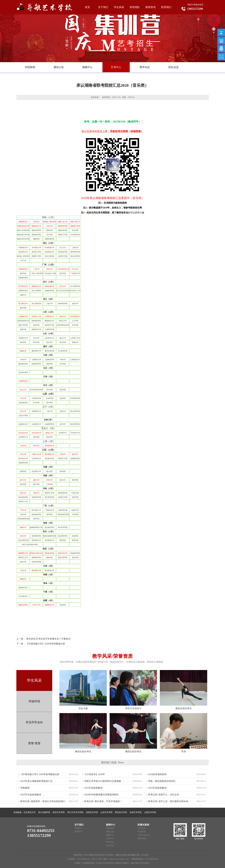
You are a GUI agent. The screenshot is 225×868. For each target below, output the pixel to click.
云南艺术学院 (150, 812)
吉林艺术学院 (136, 812)
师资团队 (135, 7)
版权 (76, 855)
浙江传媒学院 (44, 812)
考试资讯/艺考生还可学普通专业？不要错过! (49, 639)
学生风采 (119, 7)
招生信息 (110, 845)
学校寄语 (78, 832)
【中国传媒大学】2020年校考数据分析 (46, 644)
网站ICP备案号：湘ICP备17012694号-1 (133, 863)
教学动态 (110, 842)
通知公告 (110, 832)
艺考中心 (110, 838)
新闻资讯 (151, 7)
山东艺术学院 (106, 812)
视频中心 (110, 835)
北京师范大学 (30, 812)
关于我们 (103, 7)
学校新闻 (110, 828)
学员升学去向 (34, 722)
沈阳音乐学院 (92, 812)
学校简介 (78, 828)
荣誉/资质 (34, 743)
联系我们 (166, 7)
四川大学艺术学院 (75, 812)
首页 (87, 7)
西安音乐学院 (121, 812)
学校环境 (34, 701)
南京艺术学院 (59, 812)
